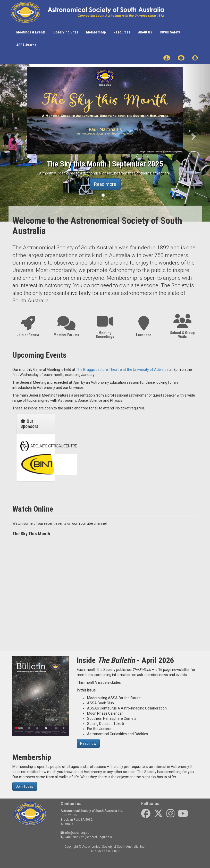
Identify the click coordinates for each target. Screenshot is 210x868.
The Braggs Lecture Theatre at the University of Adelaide (122, 370)
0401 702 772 (72, 837)
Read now (88, 743)
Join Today (25, 786)
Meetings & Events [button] (31, 32)
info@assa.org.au (75, 833)
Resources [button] (122, 32)
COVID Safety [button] (170, 32)
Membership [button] (96, 32)
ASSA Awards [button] (26, 45)
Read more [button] (105, 184)
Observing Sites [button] (66, 32)
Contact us (71, 804)
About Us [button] (145, 32)
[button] (16, 135)
